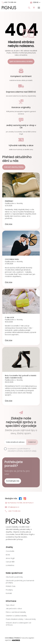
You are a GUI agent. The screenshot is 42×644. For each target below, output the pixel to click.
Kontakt (9, 593)
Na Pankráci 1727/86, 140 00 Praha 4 (19, 503)
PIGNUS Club (11, 586)
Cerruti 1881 (10, 562)
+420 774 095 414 (9, 2)
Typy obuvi (10, 605)
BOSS (8, 555)
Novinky (20, 203)
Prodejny (9, 590)
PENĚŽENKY (9, 201)
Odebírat (32, 442)
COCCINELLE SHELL (12, 259)
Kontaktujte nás (13, 481)
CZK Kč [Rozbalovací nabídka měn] (36, 2)
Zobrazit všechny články (14, 167)
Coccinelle (10, 551)
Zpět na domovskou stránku (21, 61)
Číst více (9, 224)
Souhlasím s (22, 450)
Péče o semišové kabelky (16, 612)
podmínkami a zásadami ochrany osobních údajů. (22, 450)
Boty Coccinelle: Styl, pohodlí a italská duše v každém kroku (21, 377)
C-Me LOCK (10, 318)
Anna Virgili (10, 558)
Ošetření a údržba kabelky (16, 616)
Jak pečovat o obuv (14, 609)
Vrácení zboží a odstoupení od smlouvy (18, 624)
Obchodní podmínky (14, 577)
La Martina (10, 565)
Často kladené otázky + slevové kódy (21, 619)
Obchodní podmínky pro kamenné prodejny (20, 582)
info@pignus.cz (12, 507)
